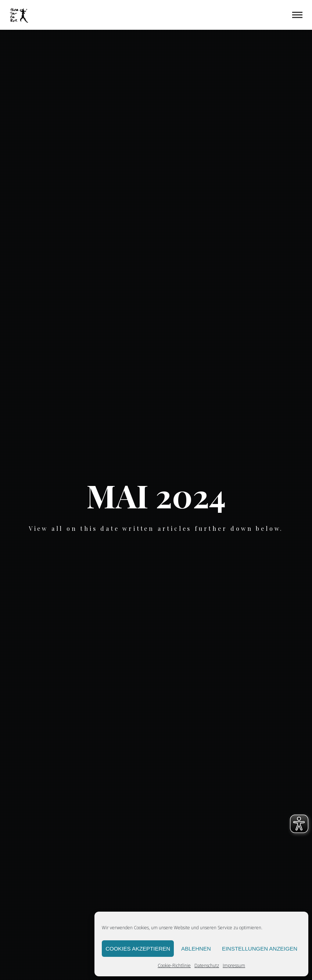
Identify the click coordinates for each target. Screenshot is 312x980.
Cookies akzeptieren (138, 949)
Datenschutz (207, 965)
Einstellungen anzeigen (260, 949)
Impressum (234, 965)
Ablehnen (196, 949)
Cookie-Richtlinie (174, 965)
